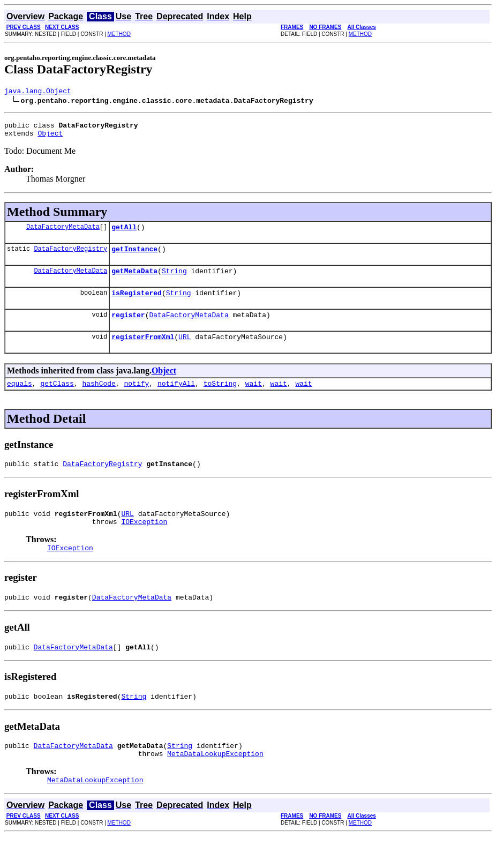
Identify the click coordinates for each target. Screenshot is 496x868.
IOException (144, 542)
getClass (57, 399)
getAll (124, 233)
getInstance (134, 257)
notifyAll (176, 399)
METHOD (119, 34)
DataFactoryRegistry (70, 256)
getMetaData (134, 280)
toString (220, 399)
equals (20, 399)
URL (185, 351)
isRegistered (137, 304)
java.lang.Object (38, 92)
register (128, 327)
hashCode (99, 399)
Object (50, 138)
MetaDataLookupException (215, 784)
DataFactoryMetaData (63, 233)
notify (136, 399)
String (174, 280)
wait (254, 399)
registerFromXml (143, 351)
